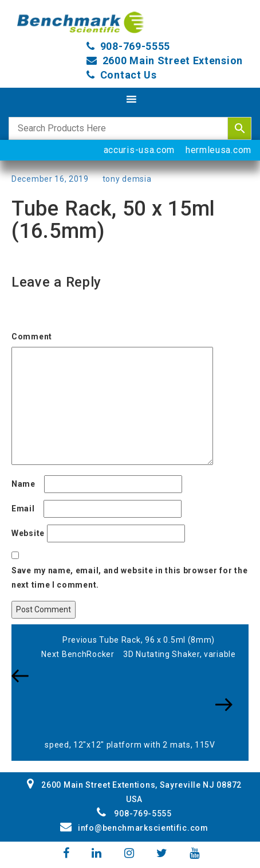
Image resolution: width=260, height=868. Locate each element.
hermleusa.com (218, 150)
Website (28, 533)
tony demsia (127, 179)
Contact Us (129, 75)
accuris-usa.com (139, 150)
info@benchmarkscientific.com (134, 828)
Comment (35, 337)
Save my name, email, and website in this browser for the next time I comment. (129, 578)
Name (27, 484)
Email (26, 509)
